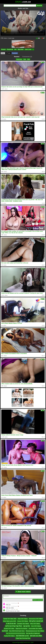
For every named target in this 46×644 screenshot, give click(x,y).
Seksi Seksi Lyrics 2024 (10, 621)
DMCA (22, 643)
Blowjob (3, 49)
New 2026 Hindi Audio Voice (17, 631)
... (33, 49)
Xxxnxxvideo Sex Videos (35, 629)
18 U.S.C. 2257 (29, 643)
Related (17, 57)
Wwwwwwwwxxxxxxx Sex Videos (35, 631)
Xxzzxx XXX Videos (23, 621)
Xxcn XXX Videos (36, 626)
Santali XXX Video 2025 (10, 619)
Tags (18, 643)
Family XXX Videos (9, 636)
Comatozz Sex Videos (23, 624)
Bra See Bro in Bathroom (33, 633)
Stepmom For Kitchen (21, 629)
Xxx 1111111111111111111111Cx (16, 633)
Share (3, 53)
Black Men (21, 49)
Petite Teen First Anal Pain (23, 638)
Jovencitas (19, 59)
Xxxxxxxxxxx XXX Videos (36, 619)
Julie (25, 59)
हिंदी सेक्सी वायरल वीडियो (36, 636)
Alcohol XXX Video (9, 629)
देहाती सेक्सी (5, 631)
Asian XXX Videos (23, 619)
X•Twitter (8, 53)
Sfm (15, 49)
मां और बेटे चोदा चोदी (11, 624)
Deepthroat (10, 49)
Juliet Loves (28, 49)
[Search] (20, 6)
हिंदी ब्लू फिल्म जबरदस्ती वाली (36, 621)
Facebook (15, 53)
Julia (29, 59)
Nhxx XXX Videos (35, 624)
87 (43, 38)
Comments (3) (27, 57)
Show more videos (23, 592)
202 (38, 38)
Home (14, 643)
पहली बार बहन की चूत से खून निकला (14, 626)
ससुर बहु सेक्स (27, 626)
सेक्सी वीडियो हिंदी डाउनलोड (22, 636)
